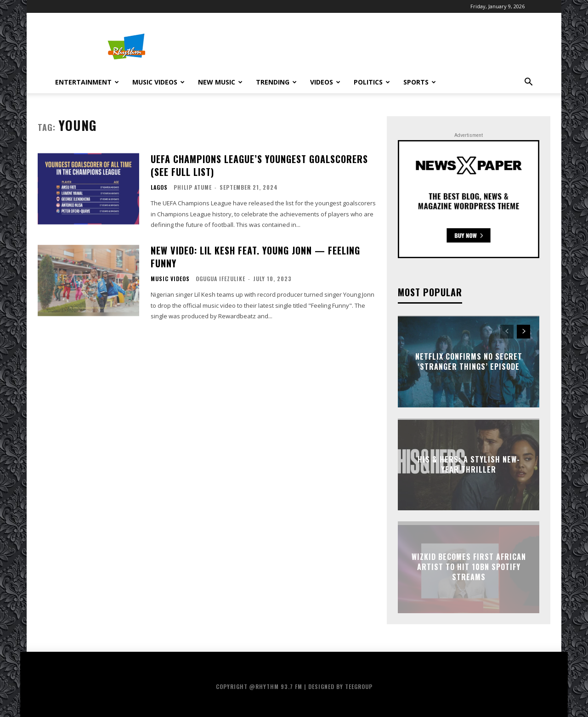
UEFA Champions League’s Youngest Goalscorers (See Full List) (259, 165)
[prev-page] (507, 332)
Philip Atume (193, 187)
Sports (420, 82)
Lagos (159, 187)
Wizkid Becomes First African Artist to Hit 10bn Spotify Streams (469, 567)
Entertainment (87, 82)
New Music (220, 82)
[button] (528, 83)
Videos (325, 82)
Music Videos (158, 82)
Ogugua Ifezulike (220, 279)
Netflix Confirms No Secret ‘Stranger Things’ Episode (469, 361)
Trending (276, 82)
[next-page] (523, 332)
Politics (372, 82)
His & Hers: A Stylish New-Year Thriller (469, 464)
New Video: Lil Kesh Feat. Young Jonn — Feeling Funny (255, 257)
